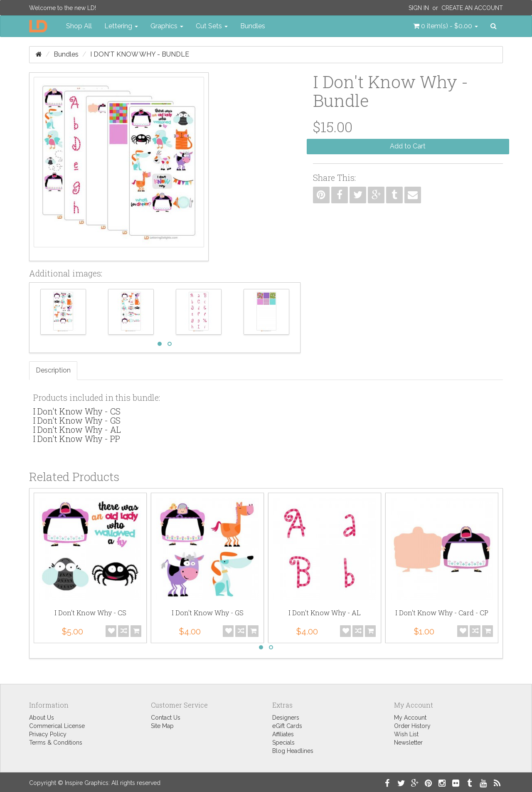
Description (53, 370)
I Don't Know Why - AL (77, 429)
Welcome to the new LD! (63, 8)
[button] (446, 26)
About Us (42, 718)
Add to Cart (408, 146)
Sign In (419, 8)
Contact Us (166, 718)
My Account (410, 718)
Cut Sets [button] (212, 26)
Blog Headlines (293, 751)
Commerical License (57, 726)
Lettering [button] (121, 26)
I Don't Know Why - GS (77, 420)
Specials (283, 743)
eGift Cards (287, 726)
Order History (412, 726)
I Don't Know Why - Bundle (140, 54)
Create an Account (472, 8)
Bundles (253, 26)
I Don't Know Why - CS (77, 411)
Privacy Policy (48, 734)
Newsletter (408, 743)
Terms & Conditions (56, 743)
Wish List (406, 734)
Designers (286, 718)
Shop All (79, 26)
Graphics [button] (167, 26)
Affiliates (283, 734)
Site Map (162, 726)
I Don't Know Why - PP (77, 439)
